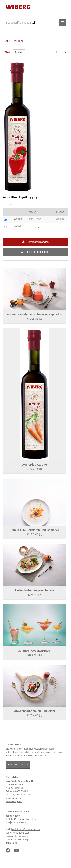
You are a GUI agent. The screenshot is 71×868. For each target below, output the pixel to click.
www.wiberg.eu (14, 802)
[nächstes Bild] (64, 52)
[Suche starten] (34, 23)
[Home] (17, 7)
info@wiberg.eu (14, 798)
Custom (19, 226)
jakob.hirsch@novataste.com (26, 829)
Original (19, 219)
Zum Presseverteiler (18, 765)
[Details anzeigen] (35, 289)
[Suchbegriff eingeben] (21, 23)
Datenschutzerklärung (17, 840)
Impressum (11, 843)
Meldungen (14, 41)
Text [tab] (8, 52)
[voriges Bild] (57, 52)
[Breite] (33, 227)
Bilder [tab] (19, 52)
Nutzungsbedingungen (17, 836)
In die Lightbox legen (35, 252)
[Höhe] (44, 227)
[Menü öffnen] (62, 23)
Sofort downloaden (36, 242)
